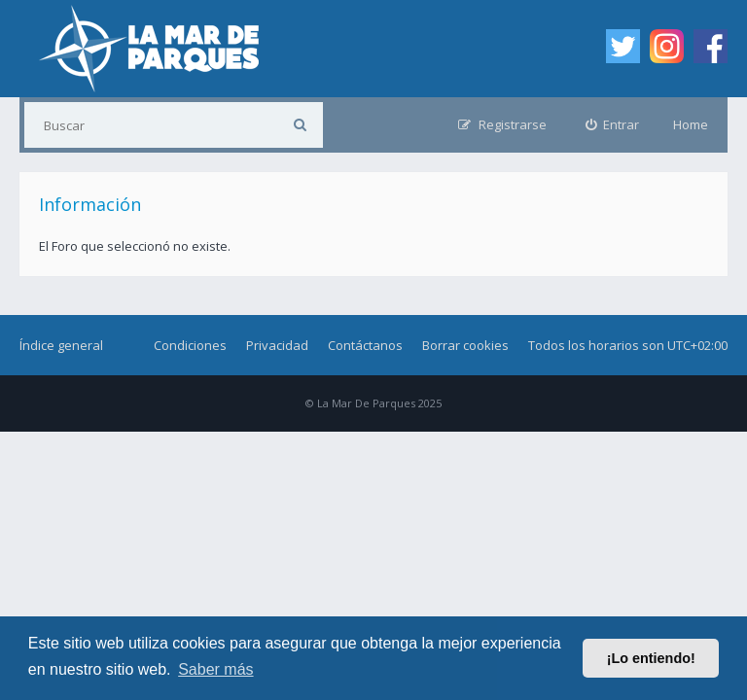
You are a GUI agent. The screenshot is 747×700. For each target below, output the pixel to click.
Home (691, 124)
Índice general (61, 345)
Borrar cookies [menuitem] (465, 345)
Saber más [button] (215, 669)
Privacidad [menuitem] (277, 345)
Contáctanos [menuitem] (365, 345)
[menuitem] (613, 125)
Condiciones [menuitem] (190, 345)
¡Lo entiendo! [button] (651, 658)
